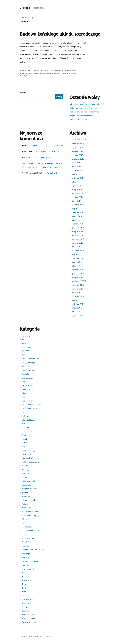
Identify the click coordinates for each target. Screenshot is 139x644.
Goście (25, 439)
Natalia (25, 504)
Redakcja (26, 554)
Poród (24, 535)
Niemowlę (26, 508)
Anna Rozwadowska (31, 359)
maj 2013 (76, 254)
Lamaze (25, 477)
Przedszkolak (27, 542)
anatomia (25, 73)
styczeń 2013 (77, 270)
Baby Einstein (28, 370)
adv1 (24, 344)
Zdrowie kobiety (71, 70)
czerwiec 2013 (78, 251)
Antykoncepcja (28, 363)
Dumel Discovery (29, 408)
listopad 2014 (77, 189)
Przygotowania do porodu (33, 550)
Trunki (25, 592)
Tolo (24, 584)
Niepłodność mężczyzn (32, 515)
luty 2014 (76, 220)
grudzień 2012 (78, 273)
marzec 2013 (77, 262)
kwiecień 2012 (78, 304)
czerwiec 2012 (78, 296)
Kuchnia (25, 473)
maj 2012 (76, 300)
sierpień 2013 (77, 243)
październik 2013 (79, 235)
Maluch (25, 492)
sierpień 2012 (77, 289)
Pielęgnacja (27, 527)
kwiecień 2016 (78, 159)
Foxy (24, 435)
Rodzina (25, 557)
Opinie (25, 523)
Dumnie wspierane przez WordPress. (39, 636)
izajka (24, 447)
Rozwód (25, 565)
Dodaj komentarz (28, 76)
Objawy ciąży (28, 519)
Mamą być (26, 496)
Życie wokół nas (29, 622)
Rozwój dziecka (29, 569)
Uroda (24, 596)
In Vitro (25, 443)
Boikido (25, 382)
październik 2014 (79, 193)
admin (24, 70)
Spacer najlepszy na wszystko (47, 151)
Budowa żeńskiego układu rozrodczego (60, 34)
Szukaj (23, 92)
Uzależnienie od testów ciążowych (84, 112)
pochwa (49, 73)
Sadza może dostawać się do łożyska (85, 108)
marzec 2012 (77, 308)
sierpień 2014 (77, 197)
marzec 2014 (77, 216)
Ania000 (50, 70)
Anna (24, 355)
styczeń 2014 (77, 224)
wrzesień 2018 (78, 144)
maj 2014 (76, 209)
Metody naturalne (29, 500)
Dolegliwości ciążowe (31, 405)
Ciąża (24, 393)
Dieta (24, 397)
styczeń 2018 (77, 147)
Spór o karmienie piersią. (80, 119)
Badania (25, 374)
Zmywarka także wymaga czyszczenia (46, 146)
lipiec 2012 (76, 293)
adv (23, 340)
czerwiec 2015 (78, 170)
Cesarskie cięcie (29, 389)
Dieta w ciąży (28, 401)
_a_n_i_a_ (26, 336)
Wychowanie (27, 599)
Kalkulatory (27, 454)
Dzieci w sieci (53, 173)
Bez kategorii (27, 378)
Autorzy (56, 70)
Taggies (25, 573)
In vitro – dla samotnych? (39, 157)
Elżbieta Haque (28, 420)
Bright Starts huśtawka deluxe (82, 116)
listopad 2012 (77, 277)
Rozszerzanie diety (30, 561)
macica (43, 73)
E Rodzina (25, 8)
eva (23, 424)
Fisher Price (27, 431)
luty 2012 (76, 312)
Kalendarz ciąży (29, 450)
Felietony (26, 428)
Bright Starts (27, 385)
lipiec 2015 (76, 167)
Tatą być (25, 576)
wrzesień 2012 (78, 285)
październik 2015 (79, 163)
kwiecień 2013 (78, 258)
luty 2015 (76, 182)
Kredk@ (25, 469)
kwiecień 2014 (78, 212)
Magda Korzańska (30, 489)
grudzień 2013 (78, 228)
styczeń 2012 (77, 316)
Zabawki (26, 607)
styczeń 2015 (77, 186)
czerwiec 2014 (78, 205)
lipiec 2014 (76, 201)
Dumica (25, 412)
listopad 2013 (77, 232)
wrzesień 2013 (78, 239)
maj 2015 (76, 174)
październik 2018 (79, 140)
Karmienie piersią (29, 458)
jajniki (31, 73)
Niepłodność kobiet (30, 512)
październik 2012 (79, 281)
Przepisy (25, 546)
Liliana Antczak (29, 481)
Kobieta (62, 70)
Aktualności (27, 347)
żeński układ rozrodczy (69, 73)
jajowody (37, 73)
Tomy (24, 588)
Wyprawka (26, 603)
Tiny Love (26, 580)
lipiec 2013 (76, 247)
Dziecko (25, 416)
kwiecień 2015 (78, 178)
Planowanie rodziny (30, 531)
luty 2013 (76, 266)
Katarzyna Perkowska (31, 462)
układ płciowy (57, 73)
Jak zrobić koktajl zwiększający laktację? (87, 104)
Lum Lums (26, 485)
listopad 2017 (77, 151)
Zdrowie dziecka (29, 615)
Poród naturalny (29, 538)
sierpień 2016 (77, 155)
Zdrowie (25, 611)
